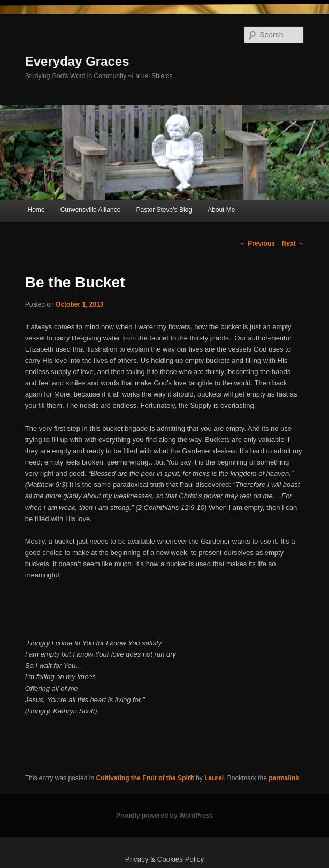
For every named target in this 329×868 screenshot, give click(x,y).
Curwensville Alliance (91, 210)
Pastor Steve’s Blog (164, 210)
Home (36, 210)
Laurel (214, 778)
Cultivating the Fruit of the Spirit (145, 778)
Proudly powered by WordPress (164, 816)
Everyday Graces (77, 61)
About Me (221, 210)
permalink (284, 778)
